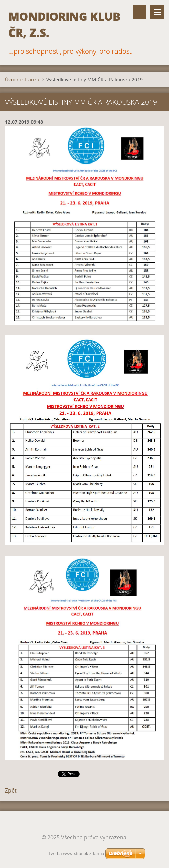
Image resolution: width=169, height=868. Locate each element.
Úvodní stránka (22, 79)
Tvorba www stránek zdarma (76, 854)
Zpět (11, 790)
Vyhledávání (140, 12)
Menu (157, 12)
